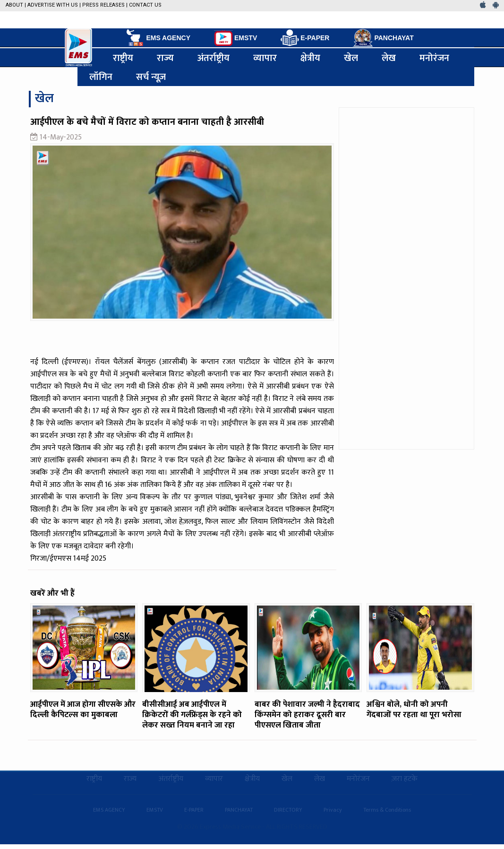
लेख (389, 58)
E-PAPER (305, 38)
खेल (351, 58)
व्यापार (265, 58)
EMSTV (235, 38)
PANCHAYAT (383, 38)
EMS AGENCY (158, 38)
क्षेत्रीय (310, 58)
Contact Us (145, 5)
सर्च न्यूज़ (151, 77)
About (14, 5)
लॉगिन (101, 77)
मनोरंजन (434, 58)
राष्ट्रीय (123, 58)
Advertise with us (53, 5)
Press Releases (103, 5)
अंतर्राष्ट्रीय (214, 58)
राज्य (165, 58)
